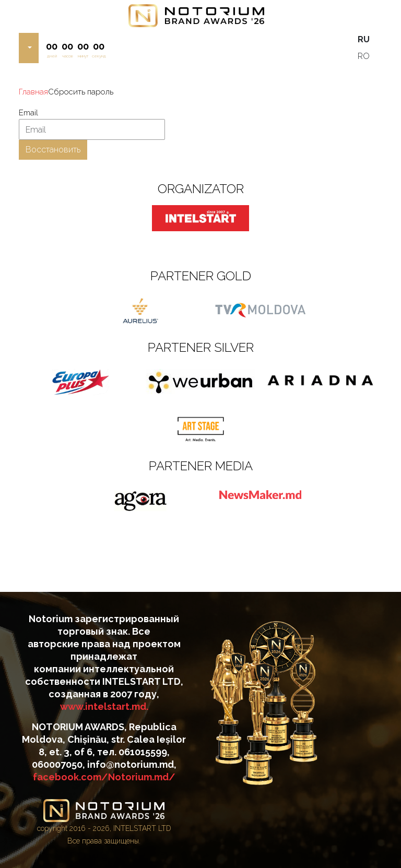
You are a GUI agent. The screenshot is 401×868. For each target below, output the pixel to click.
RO (364, 56)
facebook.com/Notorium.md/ (104, 777)
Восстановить (53, 150)
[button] (29, 48)
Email (28, 113)
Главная (33, 92)
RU (364, 39)
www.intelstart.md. (104, 706)
